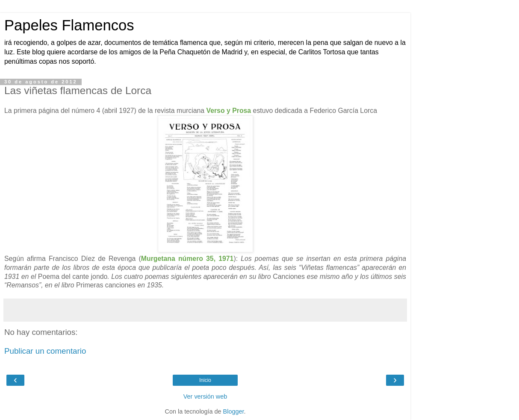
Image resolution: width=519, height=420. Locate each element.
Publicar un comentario (45, 351)
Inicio (205, 380)
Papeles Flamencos (69, 25)
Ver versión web (205, 396)
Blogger (234, 411)
